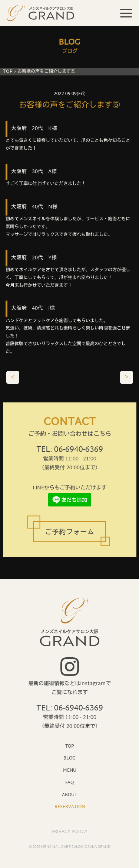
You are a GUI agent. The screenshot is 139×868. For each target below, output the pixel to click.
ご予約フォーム (69, 533)
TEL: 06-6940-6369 (70, 450)
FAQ (69, 783)
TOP (8, 72)
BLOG (69, 758)
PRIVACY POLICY (69, 832)
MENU (70, 770)
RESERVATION (70, 807)
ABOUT (69, 795)
